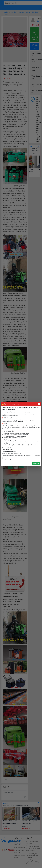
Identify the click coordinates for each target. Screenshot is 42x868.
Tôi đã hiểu (36, 463)
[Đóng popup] (39, 404)
